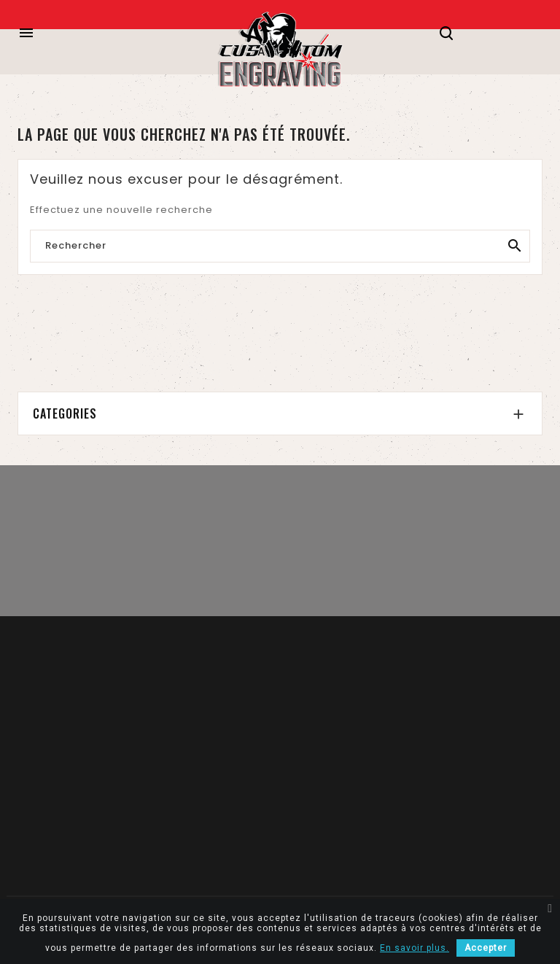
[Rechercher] (280, 247)
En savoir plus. (415, 948)
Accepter (486, 948)
